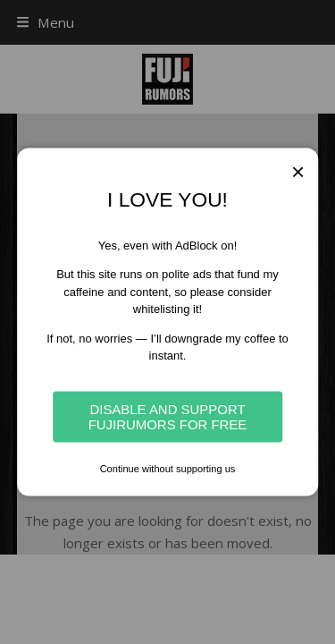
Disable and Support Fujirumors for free (168, 417)
